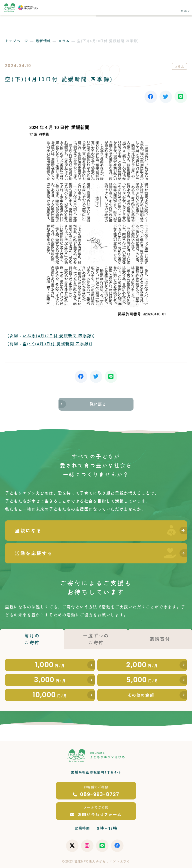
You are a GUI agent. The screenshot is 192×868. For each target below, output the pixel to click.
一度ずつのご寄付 (96, 639)
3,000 (50, 680)
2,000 (142, 665)
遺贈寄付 (160, 639)
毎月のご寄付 (32, 639)
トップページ (16, 41)
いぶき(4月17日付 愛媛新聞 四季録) (58, 336)
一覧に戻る (96, 404)
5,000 (142, 680)
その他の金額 (141, 695)
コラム (64, 41)
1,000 (50, 665)
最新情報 (43, 41)
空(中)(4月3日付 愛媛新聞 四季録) (56, 344)
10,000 (50, 695)
